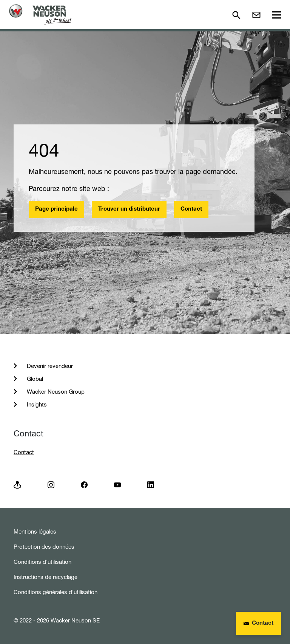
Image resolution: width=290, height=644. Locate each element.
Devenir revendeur (49, 366)
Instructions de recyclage (46, 577)
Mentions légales (35, 531)
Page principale (56, 209)
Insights (36, 404)
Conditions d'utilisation (42, 562)
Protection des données (44, 547)
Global (34, 379)
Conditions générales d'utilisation (56, 592)
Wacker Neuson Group (55, 392)
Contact (191, 209)
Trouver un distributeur (129, 209)
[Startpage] (40, 15)
